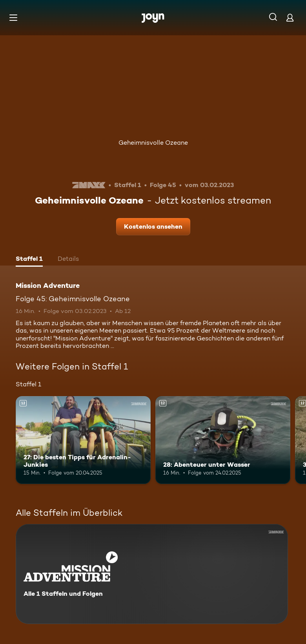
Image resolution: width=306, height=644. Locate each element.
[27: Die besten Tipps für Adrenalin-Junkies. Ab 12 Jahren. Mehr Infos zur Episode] (83, 440)
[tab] (29, 260)
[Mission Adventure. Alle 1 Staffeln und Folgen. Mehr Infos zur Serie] (152, 574)
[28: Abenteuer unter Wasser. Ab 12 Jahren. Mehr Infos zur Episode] (223, 440)
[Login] (290, 17)
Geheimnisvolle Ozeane (153, 143)
